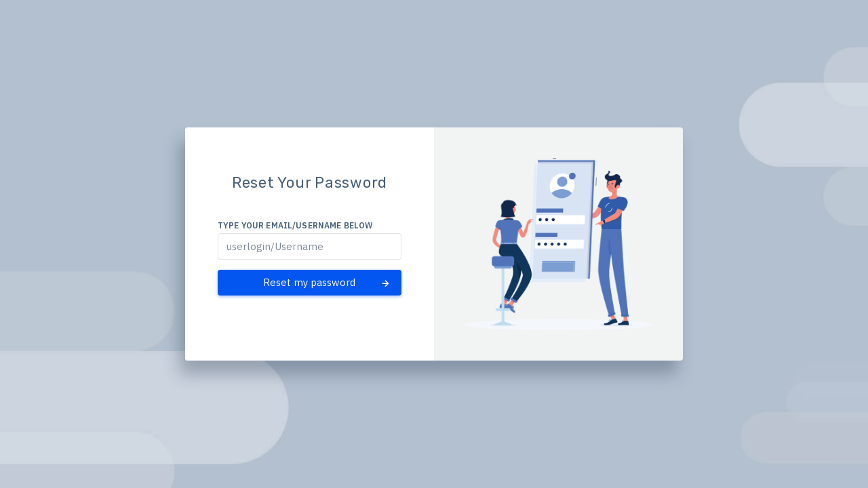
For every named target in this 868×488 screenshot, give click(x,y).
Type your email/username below (295, 225)
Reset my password (327, 283)
